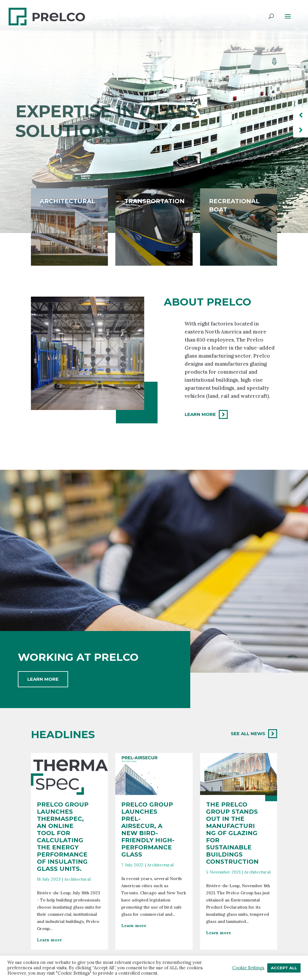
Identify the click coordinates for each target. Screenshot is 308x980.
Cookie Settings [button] (248, 968)
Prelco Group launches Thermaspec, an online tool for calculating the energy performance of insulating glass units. (63, 901)
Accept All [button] (284, 968)
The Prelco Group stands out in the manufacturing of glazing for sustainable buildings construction (232, 897)
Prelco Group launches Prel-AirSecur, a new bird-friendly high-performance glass (148, 893)
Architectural (77, 943)
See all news (248, 734)
